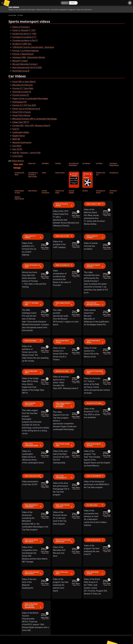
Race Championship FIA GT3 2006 (27, 68)
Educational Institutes (87, 180)
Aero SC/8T (17, 149)
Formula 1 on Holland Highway (26, 51)
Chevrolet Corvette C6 (22, 92)
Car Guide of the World (19, 174)
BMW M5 (16, 139)
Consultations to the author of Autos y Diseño (33, 175)
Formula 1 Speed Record (23, 54)
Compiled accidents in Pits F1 (25, 40)
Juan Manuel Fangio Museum (114, 164)
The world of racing (113, 192)
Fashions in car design (60, 192)
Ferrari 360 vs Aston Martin (24, 82)
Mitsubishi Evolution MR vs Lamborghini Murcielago (35, 119)
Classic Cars (32, 163)
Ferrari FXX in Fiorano (22, 112)
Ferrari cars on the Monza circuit (26, 109)
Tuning (44, 173)
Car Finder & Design (74, 179)
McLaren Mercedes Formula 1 (25, 64)
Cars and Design (18, 166)
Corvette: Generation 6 (46, 192)
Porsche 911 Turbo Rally (23, 88)
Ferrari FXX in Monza (21, 115)
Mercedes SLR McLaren (23, 85)
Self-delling (45, 163)
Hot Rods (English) (72, 192)
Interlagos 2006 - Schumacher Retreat (29, 57)
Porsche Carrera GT (21, 95)
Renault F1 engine (20, 61)
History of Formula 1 (21, 27)
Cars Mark (17, 146)
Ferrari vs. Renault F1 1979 (24, 30)
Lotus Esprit (18, 156)
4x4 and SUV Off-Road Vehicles (74, 164)
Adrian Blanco (18, 161)
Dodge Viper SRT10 (21, 122)
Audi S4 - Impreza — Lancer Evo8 (26, 153)
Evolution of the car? (100, 174)
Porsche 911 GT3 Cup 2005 (24, 105)
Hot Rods (58, 163)
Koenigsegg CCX (20, 102)
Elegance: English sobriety (19, 198)
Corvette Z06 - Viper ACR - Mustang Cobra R (31, 126)
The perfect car (114, 173)
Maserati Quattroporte (22, 142)
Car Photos (99, 163)
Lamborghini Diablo (21, 132)
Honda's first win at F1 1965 (24, 34)
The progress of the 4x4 (101, 192)
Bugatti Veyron (19, 136)
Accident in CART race (22, 44)
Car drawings (86, 163)
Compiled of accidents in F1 (24, 37)
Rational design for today (19, 192)
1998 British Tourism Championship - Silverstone (33, 47)
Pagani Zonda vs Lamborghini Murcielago (30, 99)
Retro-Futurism (33, 191)
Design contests (60, 173)
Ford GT (16, 129)
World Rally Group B (21, 71)
